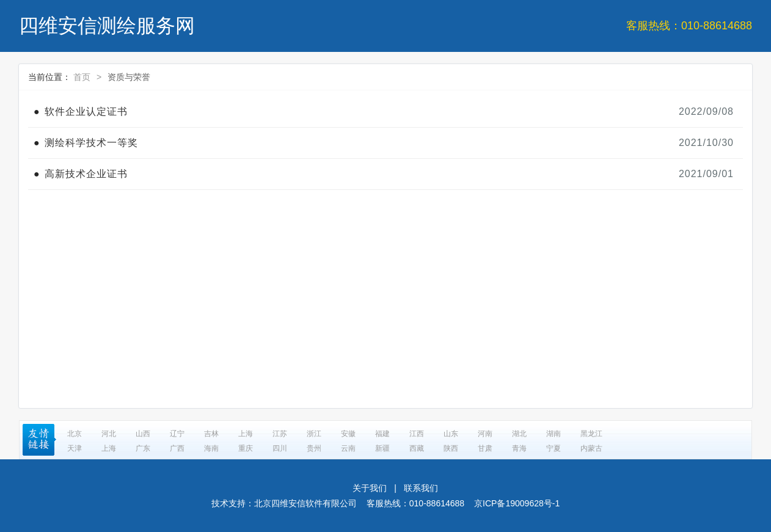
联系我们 (421, 488)
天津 (75, 448)
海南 (211, 448)
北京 (75, 434)
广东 (143, 448)
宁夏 (554, 448)
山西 (143, 434)
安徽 (348, 434)
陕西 (451, 448)
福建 (382, 434)
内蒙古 (591, 448)
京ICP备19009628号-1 (517, 503)
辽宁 (177, 434)
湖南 (554, 434)
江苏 (280, 434)
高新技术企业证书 (86, 174)
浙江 (314, 434)
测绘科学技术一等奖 (91, 143)
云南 (348, 448)
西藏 (417, 448)
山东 (451, 434)
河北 (109, 434)
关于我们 (370, 488)
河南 (485, 434)
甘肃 (485, 448)
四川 (280, 448)
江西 (417, 434)
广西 (177, 448)
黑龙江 (591, 434)
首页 (82, 77)
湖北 (519, 434)
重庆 (246, 448)
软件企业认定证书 (86, 111)
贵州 (314, 448)
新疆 (382, 448)
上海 (246, 434)
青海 (519, 448)
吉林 (211, 434)
